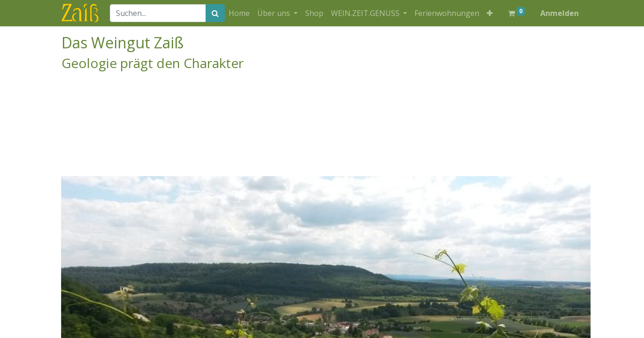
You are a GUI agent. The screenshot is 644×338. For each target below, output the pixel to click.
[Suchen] (215, 13)
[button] (490, 13)
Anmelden (560, 13)
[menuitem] (239, 13)
